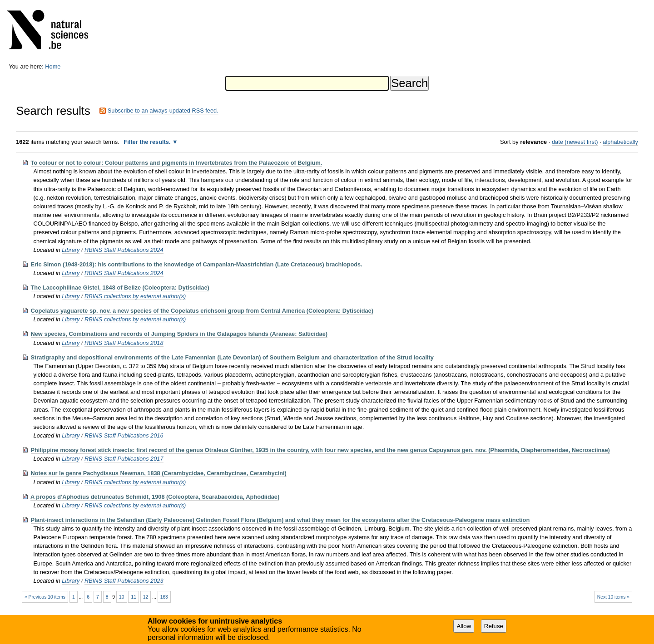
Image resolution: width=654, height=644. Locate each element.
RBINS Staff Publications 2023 (124, 581)
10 (121, 597)
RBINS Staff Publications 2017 (124, 459)
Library (71, 250)
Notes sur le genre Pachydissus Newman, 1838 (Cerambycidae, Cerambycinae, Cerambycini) (159, 473)
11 (133, 597)
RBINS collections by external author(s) (135, 296)
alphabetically (620, 142)
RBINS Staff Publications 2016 (124, 435)
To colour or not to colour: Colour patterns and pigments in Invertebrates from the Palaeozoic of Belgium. (177, 163)
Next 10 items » (613, 597)
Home (53, 66)
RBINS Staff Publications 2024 (124, 250)
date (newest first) (575, 142)
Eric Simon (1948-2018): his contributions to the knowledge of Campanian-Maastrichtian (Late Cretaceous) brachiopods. (197, 264)
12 (146, 597)
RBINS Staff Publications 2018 (124, 343)
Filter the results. (148, 142)
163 (164, 597)
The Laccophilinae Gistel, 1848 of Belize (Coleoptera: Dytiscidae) (120, 288)
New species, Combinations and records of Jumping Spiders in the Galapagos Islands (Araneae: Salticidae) (179, 334)
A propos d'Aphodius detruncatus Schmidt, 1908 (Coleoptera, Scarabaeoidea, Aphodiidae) (155, 497)
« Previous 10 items (45, 597)
